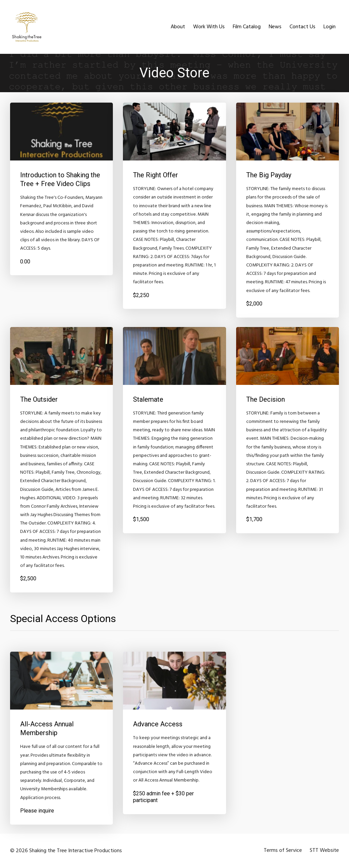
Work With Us (209, 27)
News (275, 27)
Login (330, 27)
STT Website (324, 851)
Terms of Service (282, 851)
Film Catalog (247, 27)
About (178, 27)
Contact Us (302, 27)
